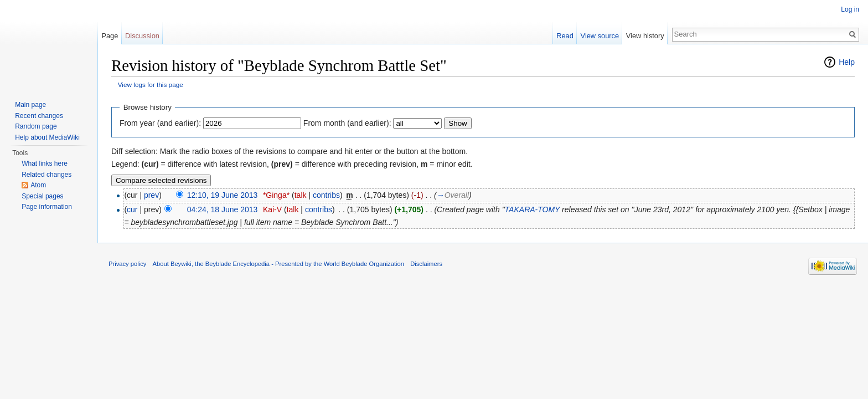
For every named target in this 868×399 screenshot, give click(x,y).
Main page (30, 105)
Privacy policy (127, 264)
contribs (326, 195)
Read (565, 36)
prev (151, 195)
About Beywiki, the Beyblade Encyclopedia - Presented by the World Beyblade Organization (278, 264)
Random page (36, 126)
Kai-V (272, 209)
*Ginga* (276, 195)
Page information (47, 207)
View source (600, 36)
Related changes (46, 175)
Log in (850, 9)
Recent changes (39, 116)
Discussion (142, 36)
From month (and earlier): (347, 123)
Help (847, 62)
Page (110, 36)
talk (301, 195)
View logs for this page (151, 85)
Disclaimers (426, 264)
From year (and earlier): (160, 123)
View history (645, 36)
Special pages (42, 196)
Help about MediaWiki (47, 137)
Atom (38, 185)
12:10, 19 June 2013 (223, 195)
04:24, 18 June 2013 (223, 209)
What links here (45, 163)
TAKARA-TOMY (533, 209)
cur (132, 209)
